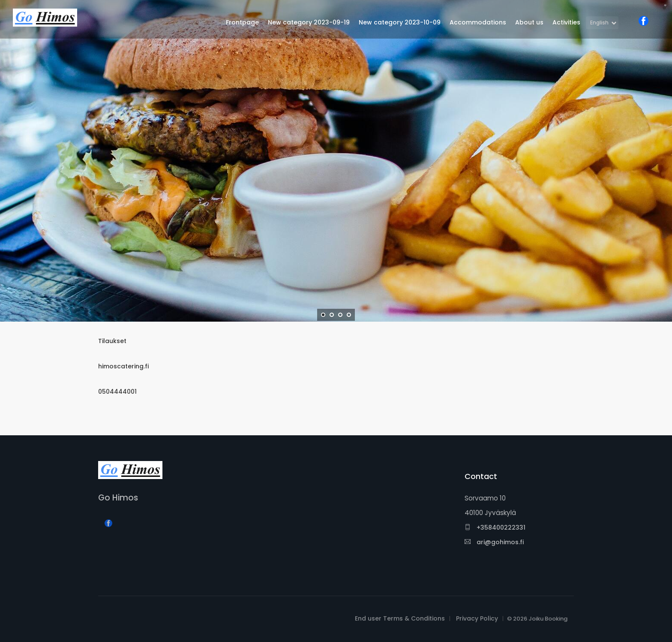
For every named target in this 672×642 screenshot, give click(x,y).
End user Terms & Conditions (400, 618)
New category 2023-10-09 (400, 22)
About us (529, 22)
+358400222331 (495, 527)
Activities (566, 22)
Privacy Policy (477, 618)
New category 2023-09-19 (309, 22)
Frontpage (242, 22)
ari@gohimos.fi (494, 542)
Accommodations (478, 22)
